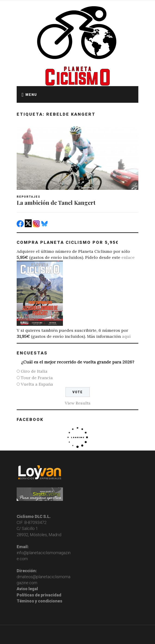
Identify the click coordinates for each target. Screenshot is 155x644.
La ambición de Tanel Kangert (56, 203)
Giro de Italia (34, 371)
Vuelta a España (37, 384)
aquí (126, 336)
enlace (128, 257)
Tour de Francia (37, 378)
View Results (78, 403)
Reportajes (28, 197)
